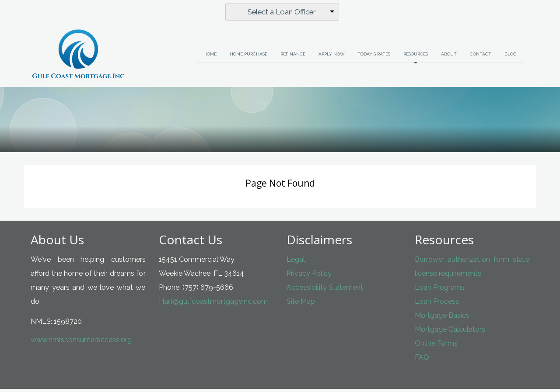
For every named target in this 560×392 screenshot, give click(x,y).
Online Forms (436, 346)
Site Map (301, 304)
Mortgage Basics (442, 318)
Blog (510, 57)
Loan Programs (440, 290)
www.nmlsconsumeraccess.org (81, 343)
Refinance (293, 57)
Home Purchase (248, 57)
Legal (296, 262)
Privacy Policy (309, 276)
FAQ (422, 360)
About (449, 57)
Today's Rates (374, 57)
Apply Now (331, 57)
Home (210, 57)
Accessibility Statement (325, 290)
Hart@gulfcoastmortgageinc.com (213, 304)
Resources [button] (416, 57)
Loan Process (437, 304)
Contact (481, 57)
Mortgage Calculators (450, 332)
